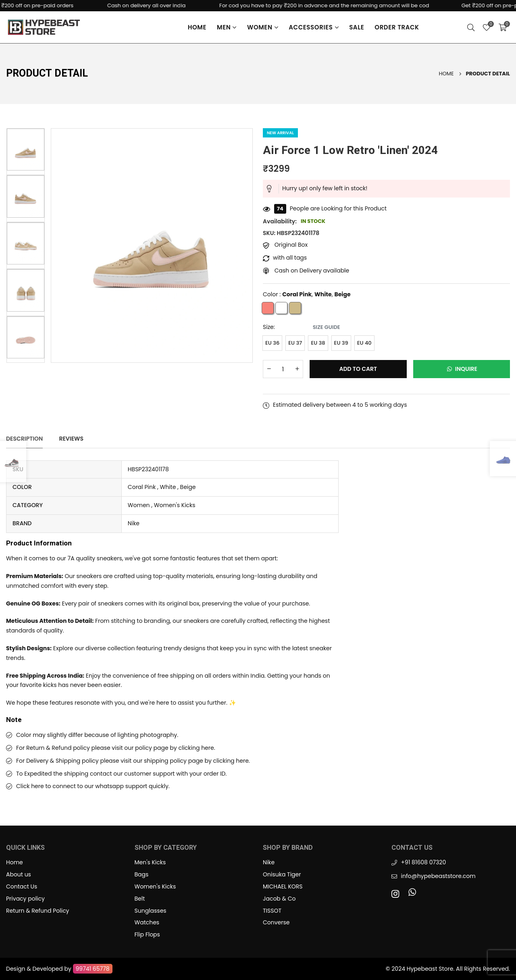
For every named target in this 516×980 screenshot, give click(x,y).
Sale (357, 27)
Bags (142, 874)
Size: (302, 327)
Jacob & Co (279, 899)
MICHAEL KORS (283, 886)
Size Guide (327, 327)
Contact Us (22, 886)
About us (19, 874)
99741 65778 (93, 969)
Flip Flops (147, 934)
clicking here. (197, 748)
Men (227, 27)
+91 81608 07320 (424, 862)
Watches (147, 922)
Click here (30, 786)
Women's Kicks (155, 886)
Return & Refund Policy (38, 911)
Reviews (71, 439)
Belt (140, 899)
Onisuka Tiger (282, 874)
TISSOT (272, 911)
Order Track (397, 27)
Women (263, 27)
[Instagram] (397, 893)
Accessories (314, 27)
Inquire (461, 369)
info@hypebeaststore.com (438, 876)
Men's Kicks (150, 862)
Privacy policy (25, 899)
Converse (276, 922)
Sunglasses (151, 911)
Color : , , (307, 295)
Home (197, 27)
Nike (269, 862)
